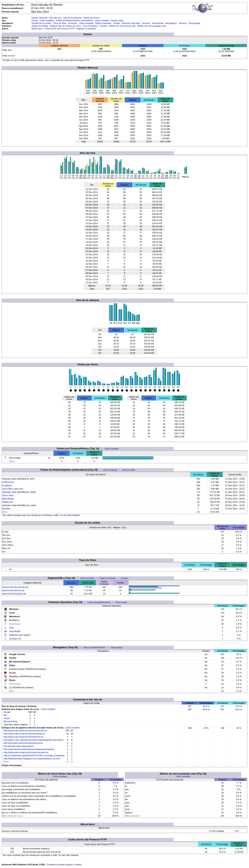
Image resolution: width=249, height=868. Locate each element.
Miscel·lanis (37, 29)
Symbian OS (15, 639)
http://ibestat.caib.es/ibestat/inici (19, 746)
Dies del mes (55, 18)
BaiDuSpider (8, 499)
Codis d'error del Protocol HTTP (59, 29)
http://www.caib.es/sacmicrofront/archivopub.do (26, 752)
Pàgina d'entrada (103, 23)
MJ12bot (6, 509)
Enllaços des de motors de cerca (65, 26)
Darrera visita (117, 20)
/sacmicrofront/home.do (13, 590)
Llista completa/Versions (99, 602)
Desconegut (158, 23)
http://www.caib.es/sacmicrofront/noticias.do (24, 734)
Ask (5, 715)
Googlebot (7, 485)
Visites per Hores (92, 18)
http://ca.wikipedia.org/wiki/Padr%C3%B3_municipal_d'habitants (34, 755)
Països (35, 20)
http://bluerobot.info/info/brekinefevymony (23, 743)
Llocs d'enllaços (90, 26)
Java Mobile (15, 631)
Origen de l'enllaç (40, 26)
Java (11, 628)
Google (7, 712)
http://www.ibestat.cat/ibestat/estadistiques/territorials (29, 749)
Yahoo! (7, 718)
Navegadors (171, 23)
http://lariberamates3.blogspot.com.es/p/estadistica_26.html (32, 759)
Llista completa (47, 20)
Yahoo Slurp (8, 495)
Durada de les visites (41, 23)
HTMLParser (8, 482)
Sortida (116, 23)
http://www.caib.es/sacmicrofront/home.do (24, 737)
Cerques (103, 26)
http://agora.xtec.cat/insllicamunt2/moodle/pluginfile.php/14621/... (34, 740)
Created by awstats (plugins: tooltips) (64, 864)
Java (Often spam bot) (13, 489)
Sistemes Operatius (131, 23)
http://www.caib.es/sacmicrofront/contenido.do (25, 731)
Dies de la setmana (72, 18)
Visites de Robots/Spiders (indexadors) (74, 20)
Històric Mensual (39, 18)
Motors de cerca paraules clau (152, 26)
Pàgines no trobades (86, 29)
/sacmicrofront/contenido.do (15, 587)
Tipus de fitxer (60, 23)
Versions (146, 23)
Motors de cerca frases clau (122, 26)
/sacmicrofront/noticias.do (14, 594)
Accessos (73, 23)
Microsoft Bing (11, 721)
